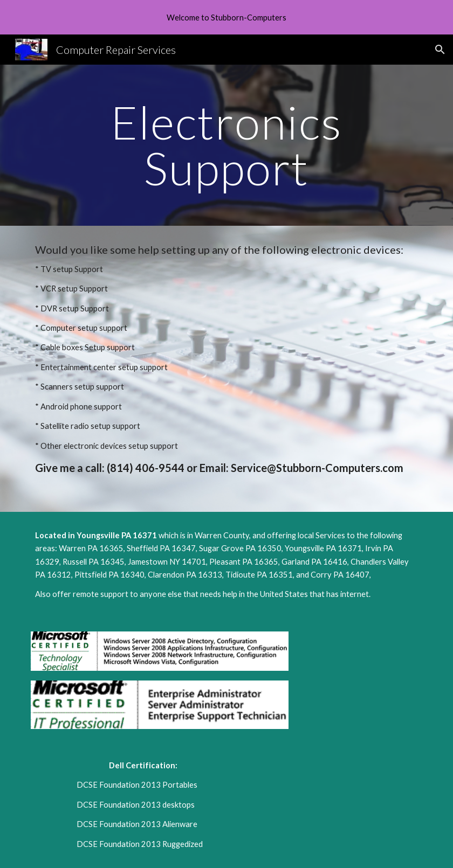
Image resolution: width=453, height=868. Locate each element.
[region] (226, 17)
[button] (440, 50)
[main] (226, 145)
